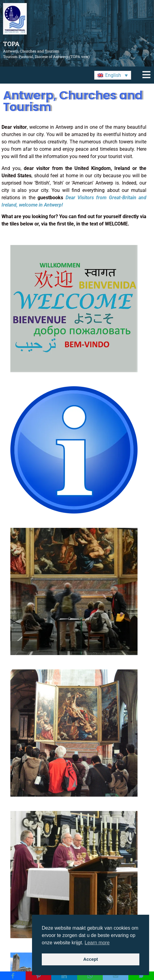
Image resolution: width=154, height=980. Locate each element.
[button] (113, 75)
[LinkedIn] (64, 976)
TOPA (11, 44)
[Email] (116, 976)
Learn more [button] (97, 943)
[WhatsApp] (90, 976)
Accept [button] (91, 959)
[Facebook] (13, 976)
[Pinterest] (38, 976)
